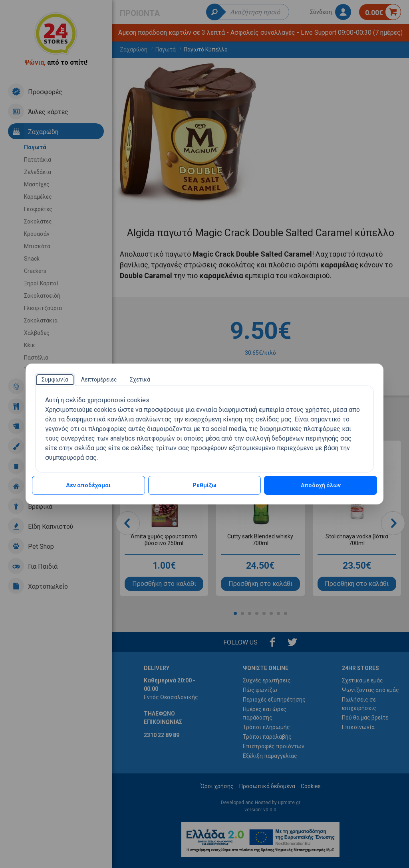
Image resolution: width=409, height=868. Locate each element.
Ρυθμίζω (204, 485)
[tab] (55, 380)
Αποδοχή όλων (321, 485)
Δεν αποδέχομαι (88, 485)
